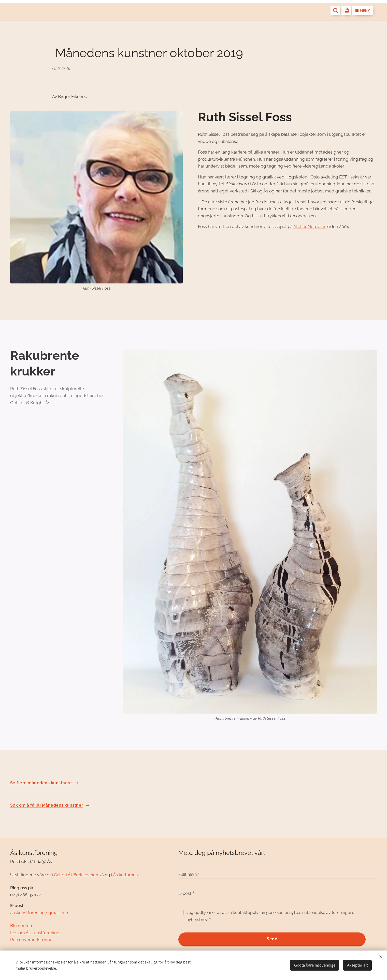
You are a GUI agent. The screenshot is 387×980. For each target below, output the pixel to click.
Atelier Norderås (310, 227)
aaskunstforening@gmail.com (40, 912)
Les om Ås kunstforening (35, 932)
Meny (363, 11)
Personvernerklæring (31, 940)
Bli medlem (22, 926)
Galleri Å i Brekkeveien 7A (79, 875)
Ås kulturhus (125, 875)
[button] (335, 10)
